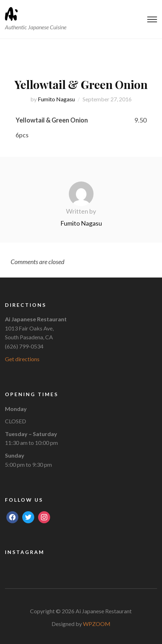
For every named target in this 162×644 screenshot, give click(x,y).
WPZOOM (97, 624)
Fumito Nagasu (56, 99)
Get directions (22, 359)
